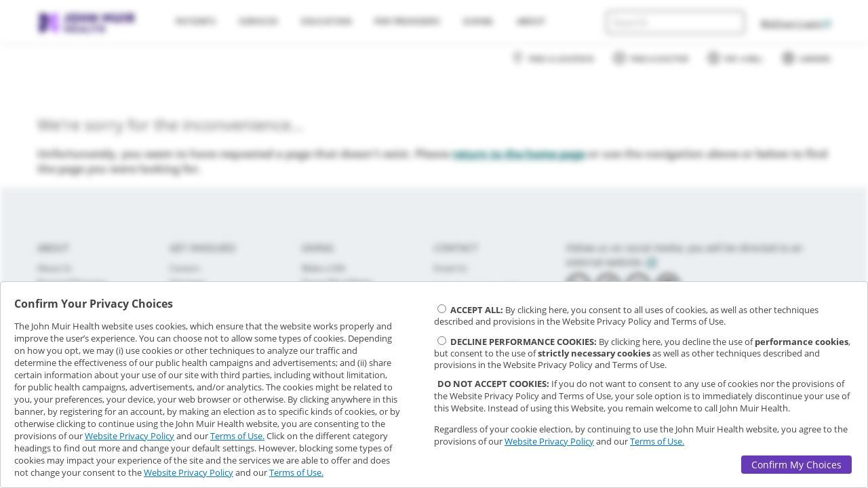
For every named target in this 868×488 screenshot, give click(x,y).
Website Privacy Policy (130, 436)
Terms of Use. (237, 436)
